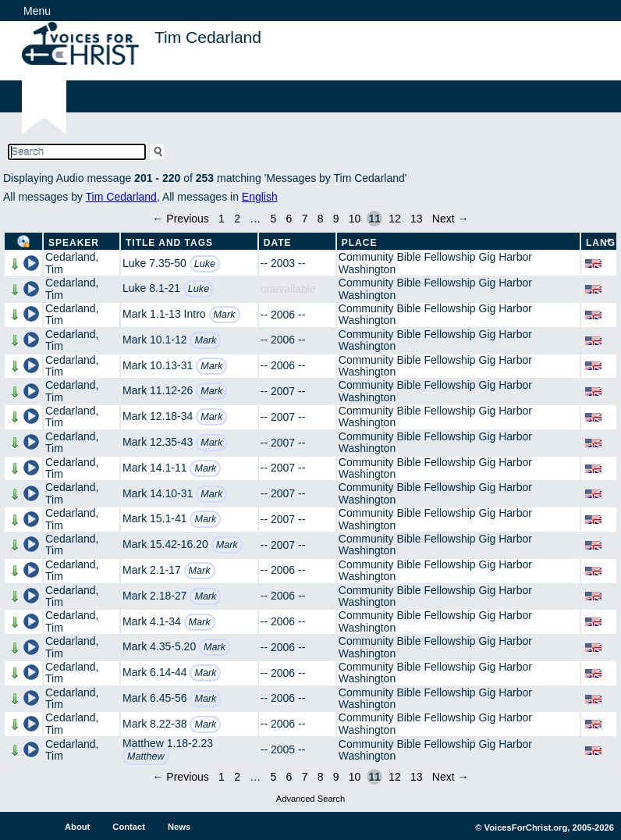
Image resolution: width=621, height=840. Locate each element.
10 (355, 219)
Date (278, 243)
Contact (129, 827)
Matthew (146, 756)
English (260, 197)
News (179, 827)
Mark (225, 315)
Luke (205, 264)
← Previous (180, 219)
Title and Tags (169, 243)
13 (417, 219)
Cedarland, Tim (72, 263)
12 (395, 219)
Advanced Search (310, 799)
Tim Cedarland (121, 197)
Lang (601, 243)
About (77, 827)
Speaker (74, 243)
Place (360, 243)
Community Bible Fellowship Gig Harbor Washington (435, 263)
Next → (451, 219)
